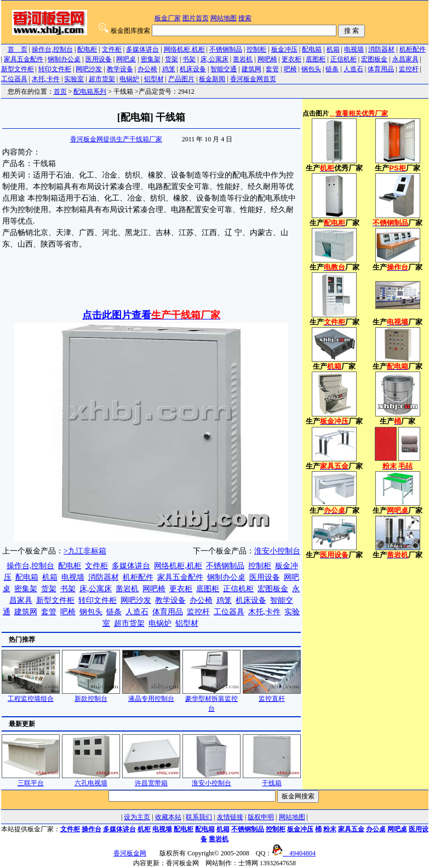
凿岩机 (243, 59)
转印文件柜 (55, 69)
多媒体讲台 (142, 49)
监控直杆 (272, 695)
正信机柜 (344, 59)
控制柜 (256, 49)
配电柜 (87, 49)
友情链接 (230, 817)
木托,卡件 (46, 79)
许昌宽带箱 (151, 780)
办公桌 (376, 829)
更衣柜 (291, 59)
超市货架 (102, 79)
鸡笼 (169, 69)
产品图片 (181, 79)
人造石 (353, 69)
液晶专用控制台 (151, 695)
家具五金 (351, 829)
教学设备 (120, 69)
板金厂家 (168, 18)
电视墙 (354, 49)
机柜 (144, 829)
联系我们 (199, 817)
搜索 (245, 18)
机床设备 (193, 69)
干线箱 (272, 780)
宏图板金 (374, 59)
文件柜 (112, 49)
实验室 (74, 79)
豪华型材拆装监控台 (211, 700)
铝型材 (154, 79)
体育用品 (381, 69)
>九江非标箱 (85, 551)
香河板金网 (130, 853)
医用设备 (99, 59)
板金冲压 (284, 49)
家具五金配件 (24, 59)
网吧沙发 (89, 69)
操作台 (91, 829)
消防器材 (381, 49)
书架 (189, 59)
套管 (272, 69)
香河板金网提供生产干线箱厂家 (116, 139)
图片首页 (196, 18)
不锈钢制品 (226, 49)
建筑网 (251, 69)
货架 (171, 59)
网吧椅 (267, 59)
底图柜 (316, 59)
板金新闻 (212, 79)
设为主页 (137, 817)
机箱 (333, 49)
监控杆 (409, 69)
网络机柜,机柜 (184, 49)
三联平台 (31, 780)
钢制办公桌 (64, 59)
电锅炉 (129, 79)
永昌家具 (405, 59)
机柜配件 (413, 49)
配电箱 (312, 49)
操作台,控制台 (52, 49)
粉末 (330, 829)
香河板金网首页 (253, 79)
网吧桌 (126, 59)
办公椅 (147, 69)
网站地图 (224, 18)
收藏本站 (168, 817)
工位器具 (14, 79)
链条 (332, 69)
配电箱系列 (90, 92)
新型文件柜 (18, 69)
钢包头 (311, 69)
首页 (60, 92)
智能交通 (224, 69)
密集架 (151, 59)
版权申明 (261, 817)
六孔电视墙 (91, 780)
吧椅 (290, 69)
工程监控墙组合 (31, 695)
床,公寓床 (214, 59)
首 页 (18, 49)
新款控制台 (91, 695)
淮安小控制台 (277, 551)
